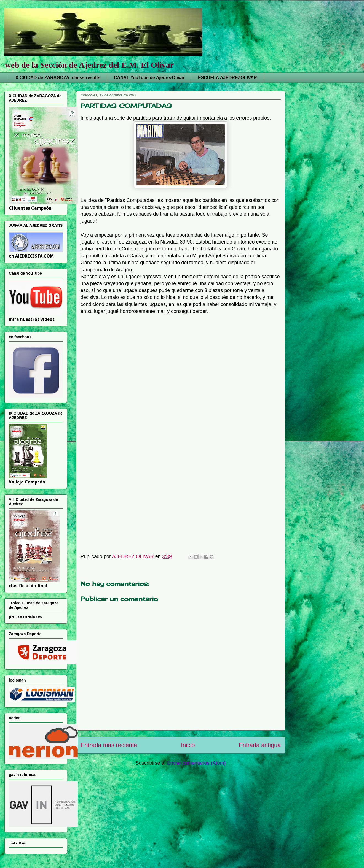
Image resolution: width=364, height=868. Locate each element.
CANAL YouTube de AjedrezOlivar (149, 78)
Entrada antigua (260, 745)
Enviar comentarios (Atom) (196, 763)
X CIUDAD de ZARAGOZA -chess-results (58, 78)
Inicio (188, 745)
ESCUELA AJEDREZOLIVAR (227, 78)
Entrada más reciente (109, 745)
